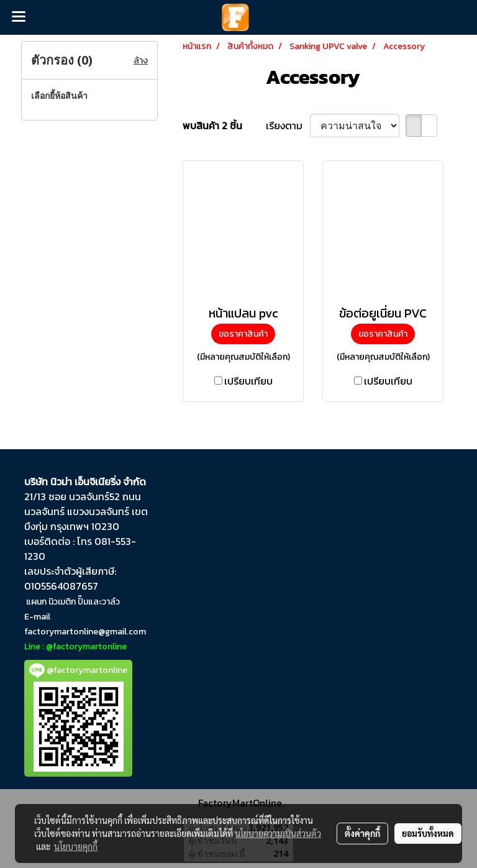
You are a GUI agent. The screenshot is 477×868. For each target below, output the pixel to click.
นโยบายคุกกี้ (76, 846)
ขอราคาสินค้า (243, 334)
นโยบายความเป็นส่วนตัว (278, 833)
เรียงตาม (288, 126)
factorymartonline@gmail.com (85, 632)
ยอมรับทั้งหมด (428, 833)
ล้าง (141, 61)
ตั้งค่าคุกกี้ (362, 833)
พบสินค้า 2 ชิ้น (212, 126)
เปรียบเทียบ (248, 381)
